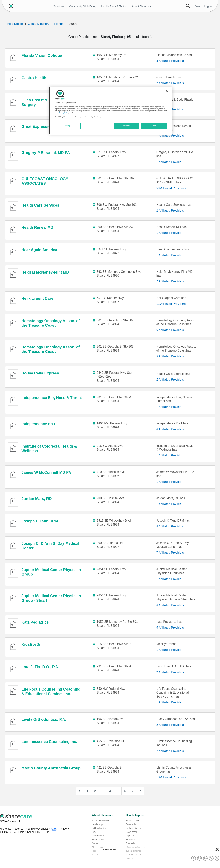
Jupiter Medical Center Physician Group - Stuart (51, 598)
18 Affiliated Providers (171, 777)
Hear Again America (40, 250)
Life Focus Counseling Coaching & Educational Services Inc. (51, 691)
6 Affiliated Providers (170, 330)
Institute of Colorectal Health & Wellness (49, 449)
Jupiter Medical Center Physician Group (51, 572)
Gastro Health (34, 78)
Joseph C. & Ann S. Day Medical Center (50, 546)
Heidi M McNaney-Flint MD (45, 272)
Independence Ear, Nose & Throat (52, 398)
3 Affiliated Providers (170, 61)
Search (188, 6)
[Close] (167, 91)
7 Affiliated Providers (170, 136)
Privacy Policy (64, 113)
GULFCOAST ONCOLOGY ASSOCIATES (45, 181)
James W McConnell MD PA (46, 472)
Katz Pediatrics (35, 622)
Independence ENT (39, 424)
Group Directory (39, 24)
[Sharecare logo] (42, 816)
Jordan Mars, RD (37, 499)
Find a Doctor (14, 24)
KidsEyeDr (31, 644)
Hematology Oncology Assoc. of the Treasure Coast (51, 323)
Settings (68, 126)
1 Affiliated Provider (169, 162)
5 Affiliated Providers (170, 356)
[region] (111, 111)
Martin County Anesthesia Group (51, 768)
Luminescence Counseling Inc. (49, 742)
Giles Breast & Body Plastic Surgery (46, 102)
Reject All (127, 126)
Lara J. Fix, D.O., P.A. (40, 667)
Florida (59, 24)
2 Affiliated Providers (170, 83)
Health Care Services (40, 205)
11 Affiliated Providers (171, 304)
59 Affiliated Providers (171, 188)
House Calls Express (40, 373)
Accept (154, 126)
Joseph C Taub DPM (40, 521)
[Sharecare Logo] (12, 6)
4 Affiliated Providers (170, 526)
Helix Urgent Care (38, 298)
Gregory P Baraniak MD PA (46, 153)
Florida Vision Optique (42, 55)
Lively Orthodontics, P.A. (44, 719)
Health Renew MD (38, 227)
